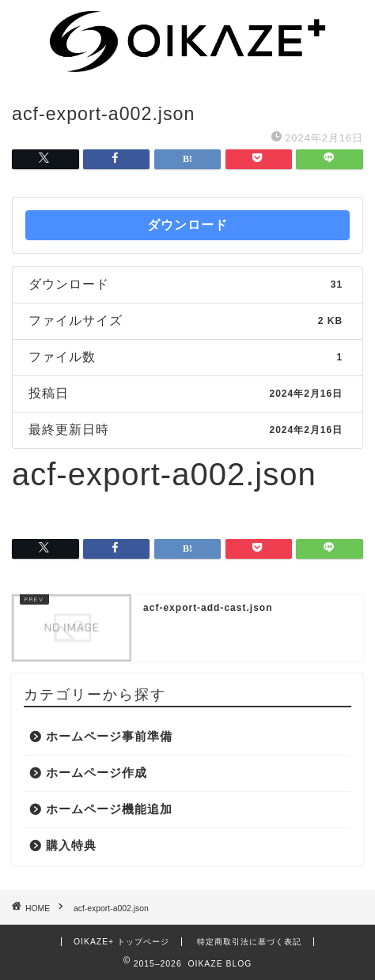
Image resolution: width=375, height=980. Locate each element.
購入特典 (71, 845)
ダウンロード (187, 225)
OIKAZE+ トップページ (121, 942)
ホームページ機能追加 (109, 809)
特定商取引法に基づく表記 (249, 942)
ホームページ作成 (97, 773)
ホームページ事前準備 (109, 736)
